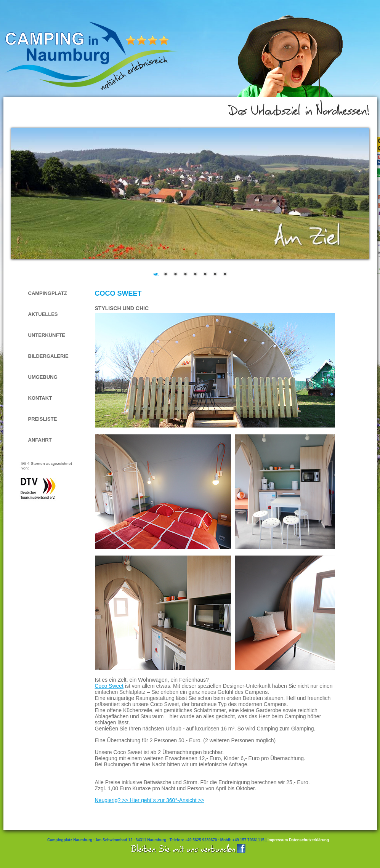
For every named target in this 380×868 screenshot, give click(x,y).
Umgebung (43, 377)
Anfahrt (40, 440)
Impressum (278, 840)
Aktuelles (43, 314)
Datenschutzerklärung (309, 840)
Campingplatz (48, 293)
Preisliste (43, 419)
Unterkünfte (47, 335)
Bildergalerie (48, 356)
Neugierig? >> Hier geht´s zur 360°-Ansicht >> (150, 800)
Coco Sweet (109, 686)
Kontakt (40, 398)
